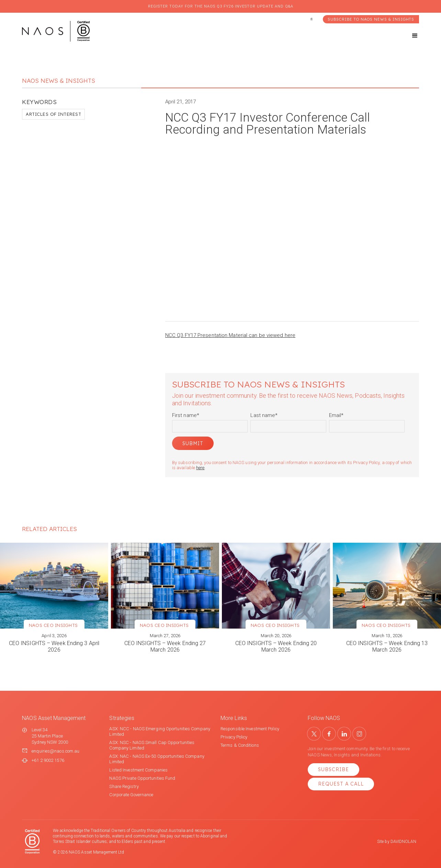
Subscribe (333, 769)
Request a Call (341, 784)
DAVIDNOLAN (403, 842)
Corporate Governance (131, 795)
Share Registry (124, 786)
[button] (409, 36)
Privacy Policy (234, 737)
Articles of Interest (53, 114)
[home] (56, 31)
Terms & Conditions (240, 745)
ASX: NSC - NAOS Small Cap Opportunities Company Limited (152, 745)
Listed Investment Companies (138, 770)
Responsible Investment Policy (250, 729)
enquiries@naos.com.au (55, 751)
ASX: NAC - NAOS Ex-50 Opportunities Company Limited (157, 759)
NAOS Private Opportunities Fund (142, 778)
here (200, 468)
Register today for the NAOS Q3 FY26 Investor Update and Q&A (221, 6)
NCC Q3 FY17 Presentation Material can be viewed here (230, 335)
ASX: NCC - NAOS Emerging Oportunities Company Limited (160, 731)
